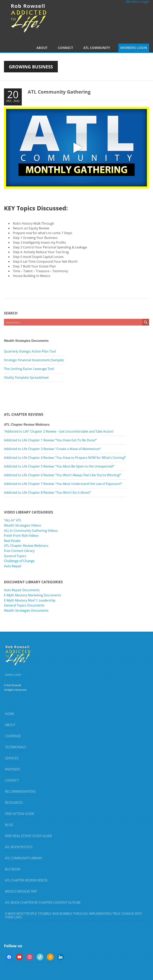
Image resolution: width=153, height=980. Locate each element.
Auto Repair (13, 566)
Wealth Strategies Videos (23, 525)
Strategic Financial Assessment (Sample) (34, 360)
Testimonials (16, 747)
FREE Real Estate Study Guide (29, 836)
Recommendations (20, 791)
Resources (14, 803)
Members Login (134, 48)
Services (12, 758)
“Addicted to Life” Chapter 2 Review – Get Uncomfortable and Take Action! (59, 431)
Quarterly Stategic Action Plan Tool (30, 351)
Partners (13, 769)
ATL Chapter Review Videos (26, 880)
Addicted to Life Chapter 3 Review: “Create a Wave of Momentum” (53, 449)
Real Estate (12, 541)
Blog (9, 825)
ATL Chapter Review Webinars (26, 546)
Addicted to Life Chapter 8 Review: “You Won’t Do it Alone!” (47, 492)
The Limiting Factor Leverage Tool (29, 369)
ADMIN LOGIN (13, 675)
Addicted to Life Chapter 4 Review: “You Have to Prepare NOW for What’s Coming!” (65, 458)
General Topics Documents (24, 605)
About (42, 48)
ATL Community (97, 48)
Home (10, 714)
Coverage (13, 736)
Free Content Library (19, 551)
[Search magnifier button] (146, 322)
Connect (65, 48)
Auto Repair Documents (22, 590)
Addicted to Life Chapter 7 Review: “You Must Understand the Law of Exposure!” (63, 484)
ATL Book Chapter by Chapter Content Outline (43, 902)
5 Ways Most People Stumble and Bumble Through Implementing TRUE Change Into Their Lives (73, 915)
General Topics (15, 556)
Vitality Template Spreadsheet (26, 377)
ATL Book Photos (19, 847)
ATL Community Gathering (59, 92)
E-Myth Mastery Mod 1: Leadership (30, 600)
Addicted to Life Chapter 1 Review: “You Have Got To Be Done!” (50, 440)
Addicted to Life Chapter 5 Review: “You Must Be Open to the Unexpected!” (59, 466)
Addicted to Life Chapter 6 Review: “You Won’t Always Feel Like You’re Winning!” (63, 475)
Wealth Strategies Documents (26, 610)
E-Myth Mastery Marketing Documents (33, 595)
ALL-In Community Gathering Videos (31, 531)
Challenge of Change (19, 561)
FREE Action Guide (20, 814)
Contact (12, 780)
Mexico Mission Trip (21, 891)
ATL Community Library (24, 858)
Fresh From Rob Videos (21, 536)
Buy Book (13, 869)
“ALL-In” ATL (13, 520)
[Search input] (73, 322)
